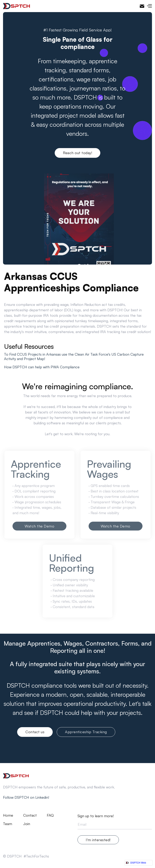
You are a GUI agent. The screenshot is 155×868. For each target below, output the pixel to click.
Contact (30, 815)
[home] (17, 6)
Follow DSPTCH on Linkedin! (26, 797)
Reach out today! (77, 153)
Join (27, 824)
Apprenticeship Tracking (86, 732)
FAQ (50, 815)
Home (8, 815)
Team (8, 824)
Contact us (35, 732)
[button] (149, 6)
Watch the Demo (39, 526)
